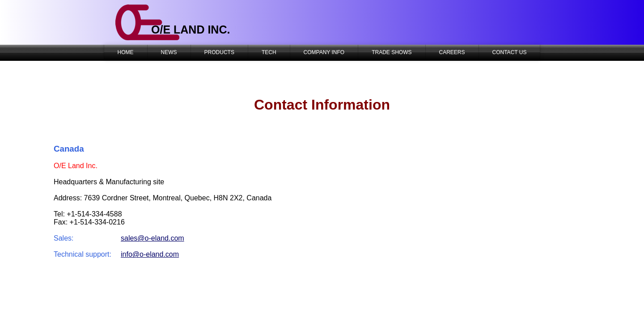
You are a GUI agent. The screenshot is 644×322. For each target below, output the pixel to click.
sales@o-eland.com (153, 238)
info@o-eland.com (150, 254)
